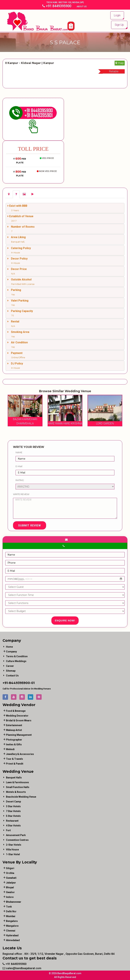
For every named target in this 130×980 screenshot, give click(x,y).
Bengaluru (12, 921)
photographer (14, 740)
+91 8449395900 (57, 6)
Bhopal (10, 887)
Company (11, 652)
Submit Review (30, 525)
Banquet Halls (14, 778)
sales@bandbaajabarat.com (22, 968)
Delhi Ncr (11, 911)
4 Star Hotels (13, 826)
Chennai (11, 931)
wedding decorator (17, 716)
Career (10, 666)
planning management (19, 735)
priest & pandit (15, 764)
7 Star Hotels (13, 811)
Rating (20, 480)
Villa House (12, 850)
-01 (32, 683)
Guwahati (11, 878)
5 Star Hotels (13, 816)
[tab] (9, 194)
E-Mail (19, 466)
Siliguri (10, 868)
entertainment (14, 725)
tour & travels (14, 759)
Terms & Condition (17, 656)
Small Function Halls (18, 787)
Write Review (21, 494)
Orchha (10, 873)
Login (117, 15)
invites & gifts (14, 744)
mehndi (10, 749)
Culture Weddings (16, 661)
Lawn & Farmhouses (17, 782)
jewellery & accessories (20, 754)
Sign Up (119, 25)
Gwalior (10, 892)
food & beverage (16, 711)
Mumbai (11, 916)
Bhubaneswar (14, 902)
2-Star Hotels (14, 845)
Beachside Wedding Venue (21, 797)
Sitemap (11, 671)
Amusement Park (16, 835)
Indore (10, 897)
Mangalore (12, 926)
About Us (82, 7)
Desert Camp (13, 802)
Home (9, 647)
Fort (8, 830)
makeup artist (14, 730)
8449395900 (19, 683)
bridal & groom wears (19, 720)
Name (19, 452)
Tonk (9, 907)
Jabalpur (11, 883)
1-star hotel (13, 854)
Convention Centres (17, 840)
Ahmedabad (13, 940)
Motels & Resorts (16, 792)
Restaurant (12, 821)
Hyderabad (12, 935)
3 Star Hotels (13, 806)
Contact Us (12, 676)
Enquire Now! (65, 621)
